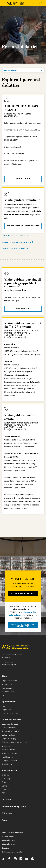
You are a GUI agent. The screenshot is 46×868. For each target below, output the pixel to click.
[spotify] (33, 859)
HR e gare (7, 813)
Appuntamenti (8, 710)
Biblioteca (6, 746)
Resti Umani (7, 764)
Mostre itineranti (9, 750)
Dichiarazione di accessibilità (12, 852)
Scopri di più (23, 179)
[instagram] (15, 859)
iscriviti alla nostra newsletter (23, 625)
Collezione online (9, 728)
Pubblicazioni (8, 757)
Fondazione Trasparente (14, 806)
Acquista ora (23, 309)
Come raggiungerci (23, 593)
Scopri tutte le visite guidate (23, 226)
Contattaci (6, 848)
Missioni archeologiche (11, 753)
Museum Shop (8, 692)
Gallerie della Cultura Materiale (15, 742)
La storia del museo (10, 724)
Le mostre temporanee (11, 713)
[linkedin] (21, 859)
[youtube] (27, 859)
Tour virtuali (7, 688)
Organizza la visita (9, 681)
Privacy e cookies (8, 836)
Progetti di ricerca (9, 761)
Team (4, 782)
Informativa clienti (8, 840)
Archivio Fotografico (10, 731)
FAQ (4, 695)
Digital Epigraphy (9, 739)
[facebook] (9, 859)
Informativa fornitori (9, 844)
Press (4, 820)
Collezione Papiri (9, 735)
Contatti (5, 790)
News (4, 706)
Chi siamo (7, 799)
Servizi (5, 786)
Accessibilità (7, 684)
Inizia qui (6, 775)
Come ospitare (8, 779)
